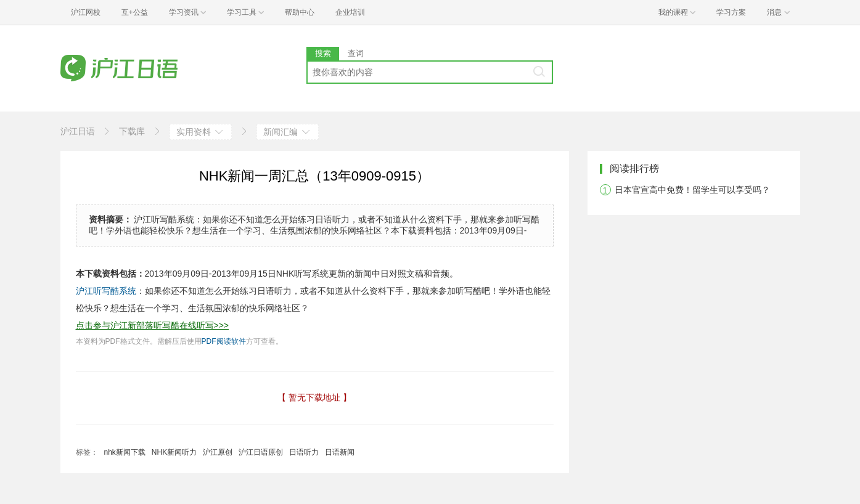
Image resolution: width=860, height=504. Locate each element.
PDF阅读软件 (224, 341)
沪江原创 (218, 452)
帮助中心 (300, 12)
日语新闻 (340, 452)
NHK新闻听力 (174, 452)
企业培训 (350, 12)
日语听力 (304, 452)
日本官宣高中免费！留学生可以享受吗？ (692, 190)
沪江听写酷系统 (106, 291)
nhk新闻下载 (125, 452)
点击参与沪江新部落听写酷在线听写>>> (153, 325)
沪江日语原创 (261, 452)
